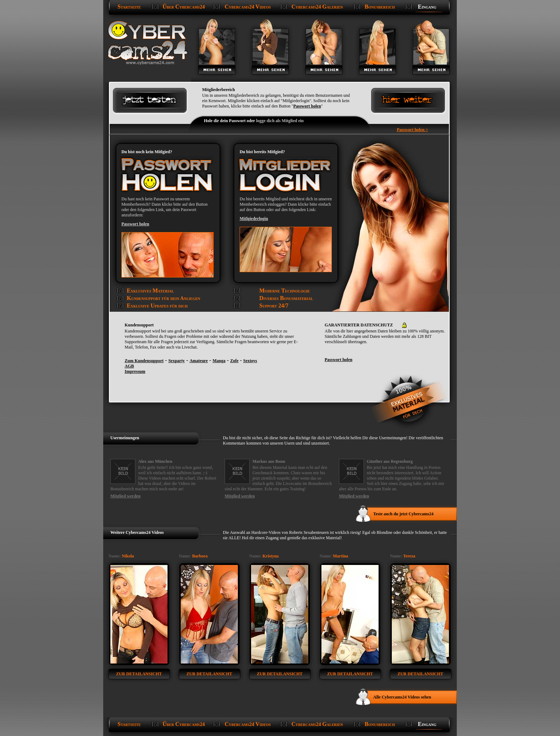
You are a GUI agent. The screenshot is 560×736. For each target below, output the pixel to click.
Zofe (234, 361)
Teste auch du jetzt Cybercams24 (403, 514)
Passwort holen (307, 106)
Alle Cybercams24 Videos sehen (402, 697)
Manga (219, 361)
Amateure (199, 361)
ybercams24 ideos (248, 7)
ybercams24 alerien (317, 7)
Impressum (135, 371)
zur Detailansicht (139, 674)
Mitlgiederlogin (254, 219)
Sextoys (250, 361)
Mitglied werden (125, 496)
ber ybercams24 (184, 7)
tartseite (129, 7)
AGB (129, 366)
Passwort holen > (412, 130)
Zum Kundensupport (144, 361)
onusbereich (380, 7)
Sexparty (176, 361)
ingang (427, 7)
